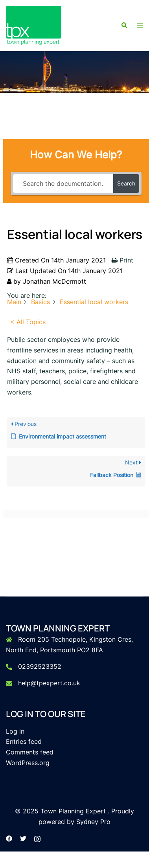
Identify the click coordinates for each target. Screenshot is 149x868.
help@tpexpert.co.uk (49, 683)
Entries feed (24, 741)
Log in (15, 731)
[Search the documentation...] (63, 184)
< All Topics (28, 322)
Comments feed (30, 752)
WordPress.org (28, 763)
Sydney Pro (93, 822)
